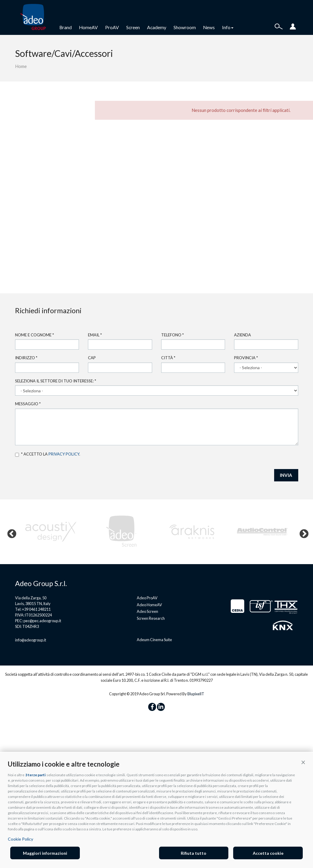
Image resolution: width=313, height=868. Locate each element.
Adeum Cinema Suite (154, 640)
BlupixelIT (196, 694)
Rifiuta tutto (194, 853)
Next (302, 532)
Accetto (17, 455)
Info (228, 27)
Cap (92, 358)
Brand (66, 27)
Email (95, 335)
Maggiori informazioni (45, 853)
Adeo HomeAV (149, 605)
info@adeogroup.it (31, 640)
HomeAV (88, 27)
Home (21, 66)
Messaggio (28, 404)
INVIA (286, 475)
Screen (133, 27)
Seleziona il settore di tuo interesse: (56, 381)
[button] (303, 762)
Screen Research (151, 618)
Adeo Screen (147, 611)
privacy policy (64, 454)
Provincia (246, 358)
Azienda (243, 335)
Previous (10, 532)
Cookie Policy (20, 839)
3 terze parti (35, 775)
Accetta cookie (268, 853)
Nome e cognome (34, 335)
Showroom (185, 27)
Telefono (172, 335)
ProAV (112, 27)
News (209, 27)
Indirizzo (26, 358)
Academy (157, 27)
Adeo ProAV (147, 598)
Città (168, 358)
